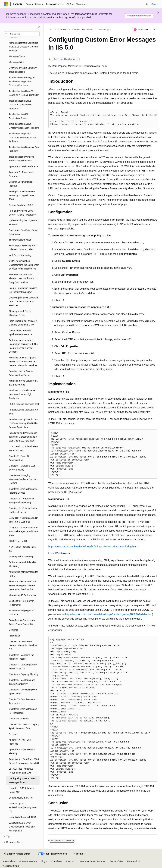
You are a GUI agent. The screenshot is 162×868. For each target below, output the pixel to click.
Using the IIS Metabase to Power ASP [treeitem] (22, 790)
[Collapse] (39, 27)
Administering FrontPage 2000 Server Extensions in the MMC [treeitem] (24, 761)
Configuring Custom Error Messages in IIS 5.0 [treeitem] (23, 780)
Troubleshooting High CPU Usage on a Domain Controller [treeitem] (24, 93)
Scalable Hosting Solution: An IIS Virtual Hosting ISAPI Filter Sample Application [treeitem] (24, 423)
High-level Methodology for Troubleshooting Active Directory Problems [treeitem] (22, 81)
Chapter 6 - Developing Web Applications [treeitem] (23, 692)
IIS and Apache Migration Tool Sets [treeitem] (24, 412)
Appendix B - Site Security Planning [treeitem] (22, 751)
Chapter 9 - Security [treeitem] (19, 719)
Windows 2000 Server (82, 30)
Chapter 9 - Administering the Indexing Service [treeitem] (23, 491)
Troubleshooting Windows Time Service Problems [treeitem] (22, 159)
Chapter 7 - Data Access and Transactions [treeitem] (23, 701)
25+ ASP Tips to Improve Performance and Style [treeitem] (21, 771)
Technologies (105, 30)
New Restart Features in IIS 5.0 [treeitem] (22, 549)
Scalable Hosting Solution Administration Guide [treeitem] (22, 373)
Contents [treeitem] (13, 630)
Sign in (155, 4)
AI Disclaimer (9, 861)
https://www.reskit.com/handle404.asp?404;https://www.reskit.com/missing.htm (93, 547)
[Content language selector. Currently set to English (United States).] (18, 854)
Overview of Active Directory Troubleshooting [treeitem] (23, 70)
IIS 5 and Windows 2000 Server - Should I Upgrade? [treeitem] (22, 213)
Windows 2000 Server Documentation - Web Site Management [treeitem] (22, 827)
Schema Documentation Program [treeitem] (21, 184)
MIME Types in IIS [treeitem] (18, 541)
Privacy (69, 861)
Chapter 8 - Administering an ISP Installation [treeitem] (23, 711)
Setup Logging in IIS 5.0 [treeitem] (21, 798)
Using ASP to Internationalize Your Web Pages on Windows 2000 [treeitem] (23, 531)
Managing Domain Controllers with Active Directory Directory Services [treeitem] (24, 47)
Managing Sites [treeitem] (17, 62)
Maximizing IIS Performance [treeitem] (23, 595)
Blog (43, 861)
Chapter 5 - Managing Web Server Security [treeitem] (22, 468)
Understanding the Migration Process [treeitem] (23, 222)
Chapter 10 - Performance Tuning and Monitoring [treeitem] (22, 501)
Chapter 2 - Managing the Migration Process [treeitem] (21, 657)
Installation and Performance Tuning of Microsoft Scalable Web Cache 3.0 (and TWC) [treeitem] (23, 437)
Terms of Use (116, 861)
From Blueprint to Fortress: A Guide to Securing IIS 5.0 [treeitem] (23, 323)
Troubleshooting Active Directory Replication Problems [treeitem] (24, 126)
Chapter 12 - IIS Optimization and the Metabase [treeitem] (23, 510)
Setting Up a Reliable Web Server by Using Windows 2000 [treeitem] (22, 195)
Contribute (57, 861)
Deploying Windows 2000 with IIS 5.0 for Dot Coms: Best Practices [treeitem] (24, 302)
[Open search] (147, 4)
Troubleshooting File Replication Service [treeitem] (19, 116)
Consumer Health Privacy (91, 861)
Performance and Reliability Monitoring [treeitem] (22, 564)
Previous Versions (28, 861)
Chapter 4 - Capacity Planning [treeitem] (24, 674)
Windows (62, 30)
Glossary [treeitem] (13, 734)
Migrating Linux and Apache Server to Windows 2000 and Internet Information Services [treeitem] (23, 362)
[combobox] (22, 34)
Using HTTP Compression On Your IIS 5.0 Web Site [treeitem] (23, 520)
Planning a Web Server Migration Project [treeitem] (20, 313)
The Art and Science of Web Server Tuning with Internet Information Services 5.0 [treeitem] (23, 585)
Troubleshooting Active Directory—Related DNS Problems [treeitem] (21, 105)
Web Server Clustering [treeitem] (20, 255)
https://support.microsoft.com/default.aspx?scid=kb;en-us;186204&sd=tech (107, 614)
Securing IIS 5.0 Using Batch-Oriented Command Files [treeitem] (23, 248)
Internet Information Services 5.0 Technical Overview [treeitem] (23, 290)
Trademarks (133, 861)
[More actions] (154, 30)
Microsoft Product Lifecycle (92, 14)
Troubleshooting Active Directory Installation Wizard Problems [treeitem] (23, 137)
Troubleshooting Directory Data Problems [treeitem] (24, 149)
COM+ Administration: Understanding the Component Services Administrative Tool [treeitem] (24, 265)
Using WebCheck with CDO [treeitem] (22, 817)
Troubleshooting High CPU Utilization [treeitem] (22, 613)
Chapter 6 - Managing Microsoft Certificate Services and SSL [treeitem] (23, 479)
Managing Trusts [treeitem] (17, 56)
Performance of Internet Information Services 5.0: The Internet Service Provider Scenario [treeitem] (23, 346)
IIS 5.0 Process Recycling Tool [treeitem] (24, 404)
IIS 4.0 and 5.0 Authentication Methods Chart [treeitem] (23, 448)
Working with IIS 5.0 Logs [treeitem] (21, 557)
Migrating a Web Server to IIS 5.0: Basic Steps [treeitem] (23, 383)
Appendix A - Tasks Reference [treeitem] (24, 166)
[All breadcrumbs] (51, 30)
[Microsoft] (6, 4)
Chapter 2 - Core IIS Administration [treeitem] (19, 458)
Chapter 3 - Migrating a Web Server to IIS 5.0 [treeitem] (23, 667)
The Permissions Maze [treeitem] (20, 240)
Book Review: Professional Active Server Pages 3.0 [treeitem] (22, 622)
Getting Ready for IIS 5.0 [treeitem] (21, 205)
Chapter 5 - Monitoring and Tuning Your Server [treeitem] (22, 682)
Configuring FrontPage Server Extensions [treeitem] (24, 232)
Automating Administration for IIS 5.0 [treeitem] (23, 574)
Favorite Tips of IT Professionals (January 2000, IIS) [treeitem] (23, 807)
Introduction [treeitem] (15, 636)
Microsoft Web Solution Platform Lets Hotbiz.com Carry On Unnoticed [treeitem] (21, 278)
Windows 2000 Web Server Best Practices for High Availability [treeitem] (22, 394)
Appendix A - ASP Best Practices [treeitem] (20, 742)
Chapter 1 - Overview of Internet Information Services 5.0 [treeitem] (23, 645)
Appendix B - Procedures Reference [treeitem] (21, 174)
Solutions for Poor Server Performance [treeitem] (21, 603)
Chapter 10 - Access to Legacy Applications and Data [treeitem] (24, 726)
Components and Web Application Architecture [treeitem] (20, 333)
